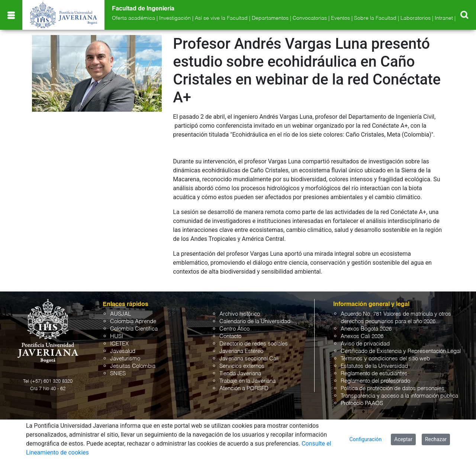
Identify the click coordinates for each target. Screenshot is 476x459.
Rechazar (436, 439)
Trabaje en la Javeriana (247, 381)
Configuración (366, 439)
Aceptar (403, 439)
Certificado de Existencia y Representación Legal (401, 351)
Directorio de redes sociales (254, 344)
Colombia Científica (134, 329)
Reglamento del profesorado (375, 381)
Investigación (175, 18)
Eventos (340, 18)
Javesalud (123, 351)
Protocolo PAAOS (362, 403)
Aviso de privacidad (365, 344)
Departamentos (270, 18)
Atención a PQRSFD (244, 388)
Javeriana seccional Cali (249, 359)
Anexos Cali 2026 (362, 336)
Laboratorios (416, 18)
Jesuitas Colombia (133, 366)
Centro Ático (234, 329)
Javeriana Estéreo (241, 351)
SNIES (118, 374)
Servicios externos (242, 366)
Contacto (230, 336)
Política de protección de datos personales (393, 388)
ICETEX (119, 344)
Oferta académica (134, 18)
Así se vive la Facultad (221, 18)
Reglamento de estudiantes (374, 374)
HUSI (117, 336)
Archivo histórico (240, 314)
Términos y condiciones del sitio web (385, 359)
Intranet (444, 18)
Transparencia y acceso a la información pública (399, 396)
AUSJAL (120, 314)
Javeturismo (125, 359)
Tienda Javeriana (240, 374)
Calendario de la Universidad (255, 321)
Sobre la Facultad (375, 18)
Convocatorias (310, 18)
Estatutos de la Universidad (374, 366)
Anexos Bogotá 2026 (366, 329)
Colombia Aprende (133, 321)
